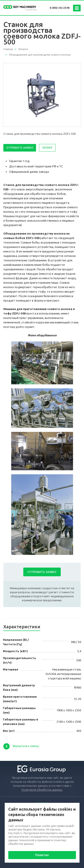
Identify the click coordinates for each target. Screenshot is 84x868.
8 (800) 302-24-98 (60, 8)
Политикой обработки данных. (42, 790)
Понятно (42, 855)
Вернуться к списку (21, 746)
